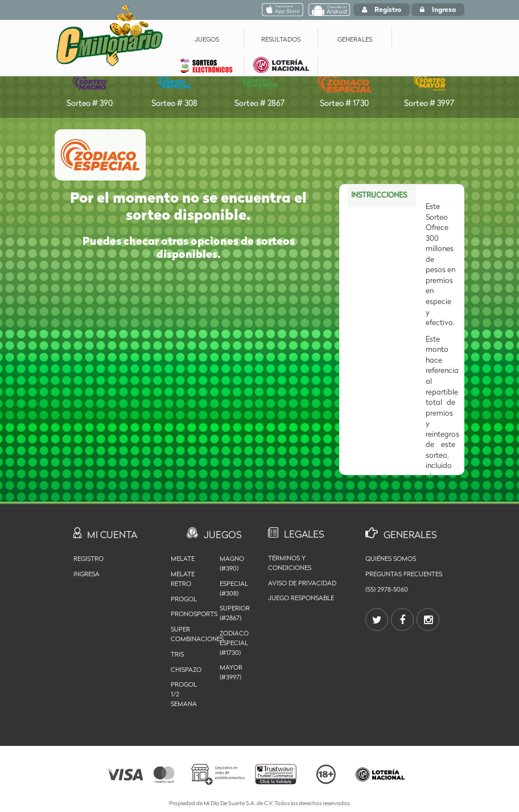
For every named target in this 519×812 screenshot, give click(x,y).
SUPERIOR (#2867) (235, 613)
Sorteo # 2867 (259, 87)
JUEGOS (207, 39)
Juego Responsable (301, 598)
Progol (184, 599)
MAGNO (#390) (232, 563)
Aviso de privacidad (302, 583)
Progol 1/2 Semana (184, 694)
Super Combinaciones (187, 634)
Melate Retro (183, 579)
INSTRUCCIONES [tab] (379, 192)
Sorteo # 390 (90, 87)
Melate (183, 559)
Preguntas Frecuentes (404, 574)
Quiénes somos (391, 559)
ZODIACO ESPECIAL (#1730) (234, 643)
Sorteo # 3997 (429, 87)
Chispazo (186, 670)
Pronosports (187, 614)
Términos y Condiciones (290, 563)
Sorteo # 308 (174, 87)
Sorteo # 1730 (345, 87)
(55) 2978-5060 (387, 589)
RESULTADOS (281, 39)
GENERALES (355, 39)
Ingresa (438, 9)
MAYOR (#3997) (231, 672)
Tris (177, 654)
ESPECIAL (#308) (234, 589)
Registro (382, 9)
